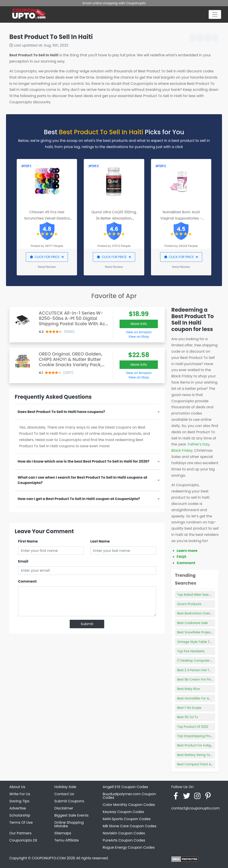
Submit (87, 624)
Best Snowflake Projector (196, 632)
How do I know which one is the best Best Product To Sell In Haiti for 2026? (83, 461)
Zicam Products (189, 604)
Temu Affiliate (66, 840)
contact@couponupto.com (195, 808)
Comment (27, 581)
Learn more (187, 551)
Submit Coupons (69, 801)
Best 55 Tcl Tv (188, 717)
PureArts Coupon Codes (124, 840)
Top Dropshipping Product (197, 736)
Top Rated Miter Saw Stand (198, 595)
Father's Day (198, 444)
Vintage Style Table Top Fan (199, 642)
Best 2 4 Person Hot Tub (195, 670)
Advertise (18, 808)
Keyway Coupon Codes (123, 812)
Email (23, 561)
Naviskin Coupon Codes (124, 833)
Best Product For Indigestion (199, 745)
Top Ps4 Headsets (191, 651)
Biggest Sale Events (71, 815)
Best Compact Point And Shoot (201, 764)
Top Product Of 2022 (193, 727)
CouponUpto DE (23, 840)
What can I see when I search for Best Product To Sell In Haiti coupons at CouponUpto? (82, 480)
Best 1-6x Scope (189, 708)
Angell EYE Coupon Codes (125, 787)
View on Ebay (139, 337)
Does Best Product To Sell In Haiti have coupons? (61, 412)
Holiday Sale (65, 787)
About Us (17, 787)
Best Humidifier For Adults (197, 698)
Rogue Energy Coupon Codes (129, 847)
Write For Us (20, 794)
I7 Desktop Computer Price (198, 661)
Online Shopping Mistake (69, 824)
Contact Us (64, 794)
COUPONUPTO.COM (49, 858)
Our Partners (20, 833)
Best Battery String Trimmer (198, 755)
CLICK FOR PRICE (47, 257)
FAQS (182, 557)
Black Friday (182, 450)
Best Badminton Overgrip (197, 613)
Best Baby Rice (189, 689)
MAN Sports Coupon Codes (127, 819)
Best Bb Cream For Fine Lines (199, 679)
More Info (139, 324)
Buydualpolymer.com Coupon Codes (129, 796)
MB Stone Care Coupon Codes (129, 826)
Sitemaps (63, 833)
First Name (28, 541)
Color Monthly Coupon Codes (129, 805)
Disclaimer (64, 808)
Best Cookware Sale (193, 623)
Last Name (100, 541)
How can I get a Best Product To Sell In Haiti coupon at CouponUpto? (79, 499)
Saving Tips (19, 801)
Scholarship (20, 815)
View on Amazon (139, 332)
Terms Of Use (21, 822)
